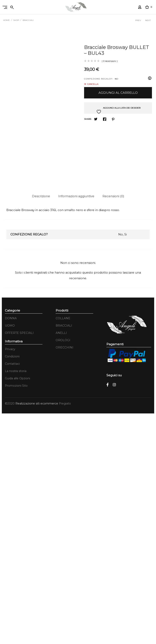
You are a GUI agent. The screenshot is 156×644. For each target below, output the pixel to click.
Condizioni (12, 587)
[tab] (41, 427)
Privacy (10, 580)
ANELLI (61, 563)
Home (6, 20)
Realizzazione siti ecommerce (37, 634)
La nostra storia (16, 602)
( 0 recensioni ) (110, 61)
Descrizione (41, 427)
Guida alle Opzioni (17, 609)
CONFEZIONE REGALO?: (99, 79)
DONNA (11, 549)
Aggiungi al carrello (118, 93)
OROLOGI (63, 571)
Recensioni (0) (113, 427)
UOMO (10, 556)
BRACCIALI (28, 20)
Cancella (93, 84)
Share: (88, 119)
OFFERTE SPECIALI (19, 563)
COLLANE (63, 549)
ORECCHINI (64, 578)
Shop (16, 20)
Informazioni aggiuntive (76, 427)
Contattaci (12, 594)
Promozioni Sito (16, 616)
